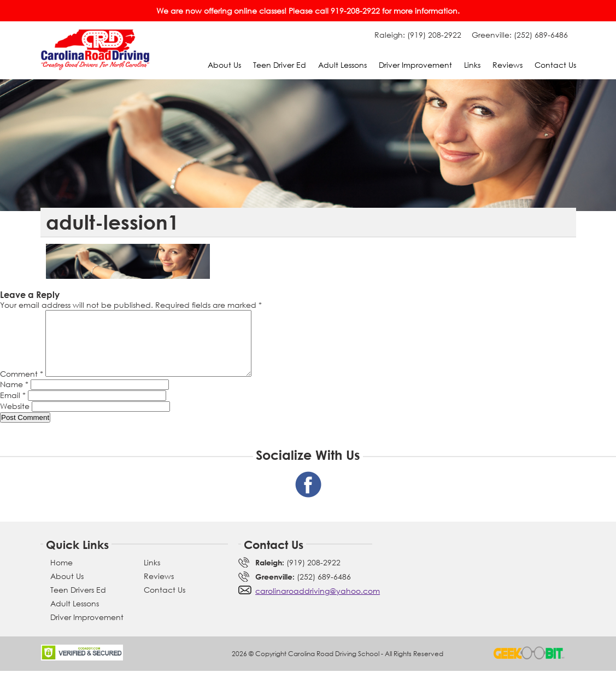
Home (61, 575)
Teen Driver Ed (280, 65)
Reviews (508, 65)
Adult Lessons (342, 65)
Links (472, 65)
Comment (22, 387)
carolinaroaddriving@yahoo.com (318, 604)
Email (13, 408)
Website (15, 419)
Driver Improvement (415, 65)
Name (14, 397)
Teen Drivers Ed (78, 603)
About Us (224, 65)
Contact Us (555, 65)
